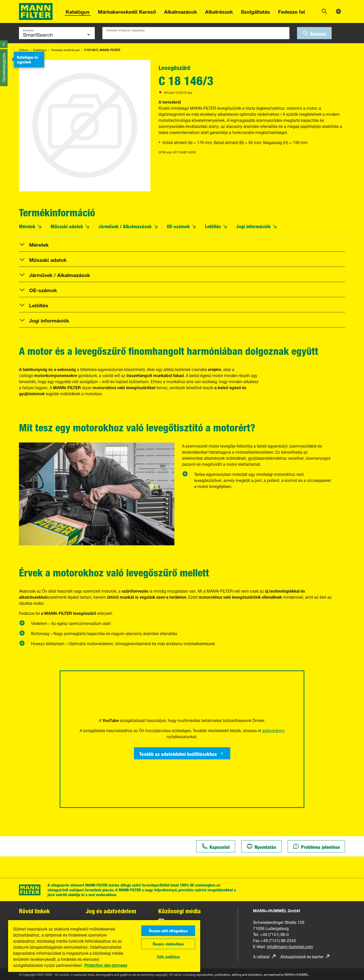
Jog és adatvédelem (111, 911)
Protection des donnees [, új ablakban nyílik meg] (106, 965)
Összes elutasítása (168, 944)
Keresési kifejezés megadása (126, 30)
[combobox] (196, 33)
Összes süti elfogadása (168, 931)
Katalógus (78, 11)
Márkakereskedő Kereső (127, 11)
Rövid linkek (34, 911)
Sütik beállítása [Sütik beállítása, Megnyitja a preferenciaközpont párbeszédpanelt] (168, 956)
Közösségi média (179, 911)
